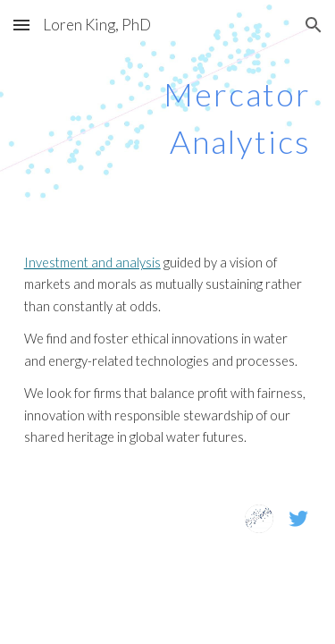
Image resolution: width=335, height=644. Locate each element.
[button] (21, 25)
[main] (168, 112)
